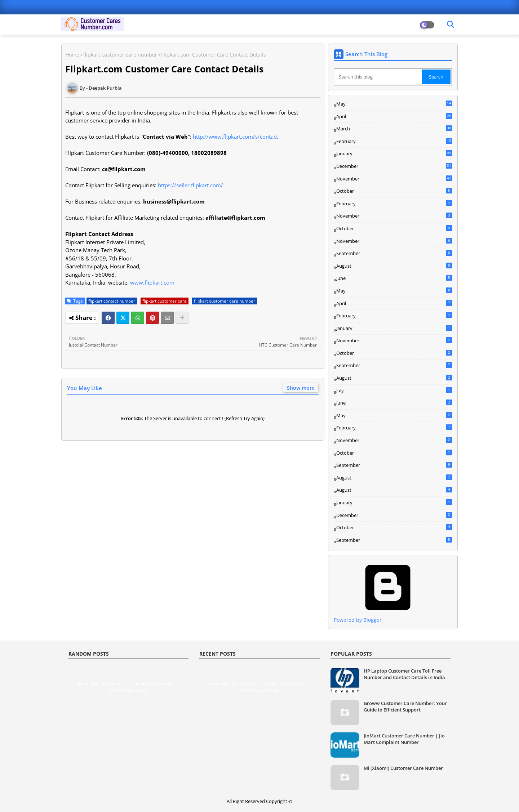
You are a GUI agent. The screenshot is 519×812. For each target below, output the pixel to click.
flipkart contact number (112, 301)
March (394, 129)
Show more (301, 388)
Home (72, 55)
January (394, 153)
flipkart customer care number (120, 55)
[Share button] (182, 318)
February (394, 142)
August (394, 266)
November (394, 179)
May (394, 104)
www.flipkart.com (152, 282)
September (394, 253)
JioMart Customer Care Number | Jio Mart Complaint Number (404, 739)
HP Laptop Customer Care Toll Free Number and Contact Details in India (404, 674)
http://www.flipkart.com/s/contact (235, 137)
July (394, 391)
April (394, 116)
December (394, 166)
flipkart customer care (165, 301)
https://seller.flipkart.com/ (190, 185)
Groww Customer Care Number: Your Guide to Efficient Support (405, 706)
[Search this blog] (378, 77)
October (394, 191)
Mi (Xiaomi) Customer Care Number (403, 768)
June (394, 278)
